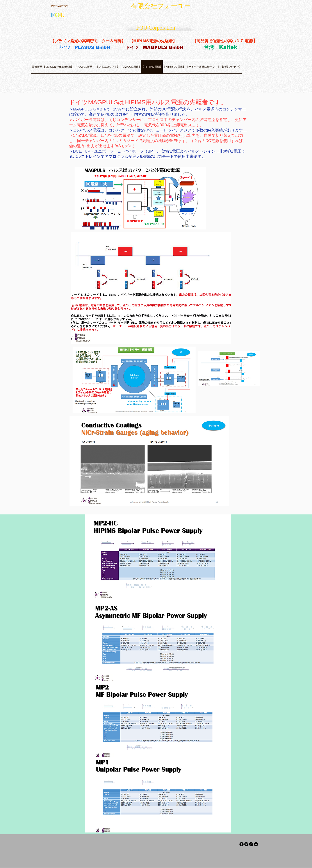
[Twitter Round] (246, 844)
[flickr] (256, 844)
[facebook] (242, 844)
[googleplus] (251, 844)
